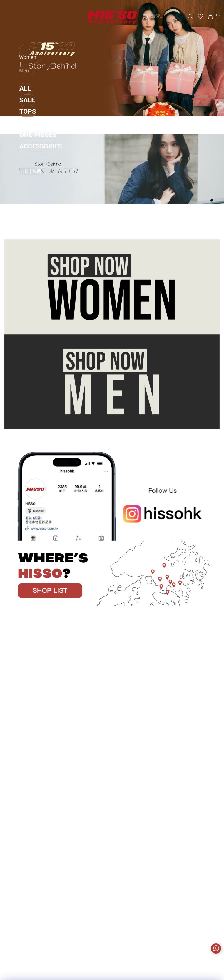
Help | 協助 (30, 171)
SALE (27, 100)
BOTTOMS (35, 123)
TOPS (28, 112)
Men (24, 71)
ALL (25, 88)
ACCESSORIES (41, 146)
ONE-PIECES (38, 135)
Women (28, 57)
